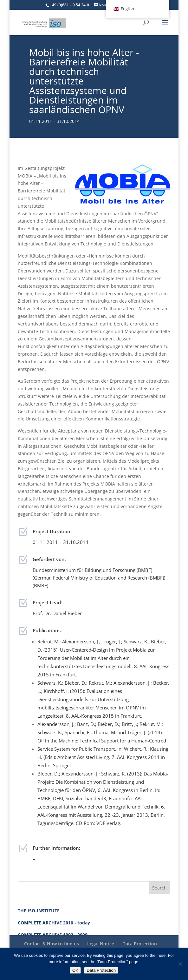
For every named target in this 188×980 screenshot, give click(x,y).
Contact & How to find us (52, 944)
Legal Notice (101, 944)
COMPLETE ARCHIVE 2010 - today (54, 923)
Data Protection (140, 944)
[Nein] (180, 964)
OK (75, 970)
